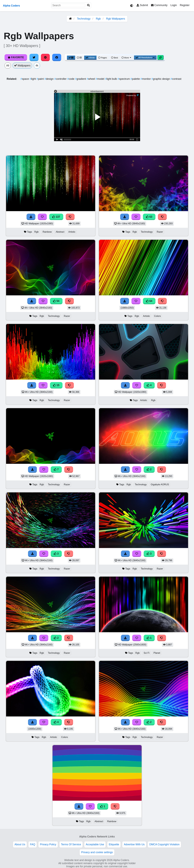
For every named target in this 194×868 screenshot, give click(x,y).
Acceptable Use (95, 844)
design (49, 79)
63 (149, 217)
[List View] (79, 58)
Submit (142, 5)
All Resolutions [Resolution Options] (145, 58)
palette (136, 79)
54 (56, 301)
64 (149, 301)
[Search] (88, 5)
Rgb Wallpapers (116, 19)
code (71, 79)
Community (159, 5)
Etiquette (114, 844)
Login (174, 5)
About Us (20, 844)
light (33, 79)
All (8, 66)
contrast (176, 79)
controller (61, 79)
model (100, 79)
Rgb (98, 19)
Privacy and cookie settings (97, 852)
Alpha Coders (11, 6)
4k (37, 66)
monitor (146, 79)
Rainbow (47, 232)
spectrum (124, 79)
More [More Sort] (127, 58)
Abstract (60, 232)
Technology (84, 19)
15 (56, 385)
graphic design (161, 79)
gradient (81, 79)
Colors (157, 316)
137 (56, 217)
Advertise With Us (134, 844)
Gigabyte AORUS (160, 484)
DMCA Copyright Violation (164, 844)
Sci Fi (147, 653)
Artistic (72, 232)
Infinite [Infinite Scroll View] (90, 58)
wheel (91, 79)
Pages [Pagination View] (103, 58)
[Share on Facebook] (57, 57)
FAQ (33, 844)
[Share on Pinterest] (45, 57)
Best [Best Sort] (115, 58)
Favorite (16, 57)
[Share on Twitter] (34, 57)
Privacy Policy (48, 844)
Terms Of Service (71, 844)
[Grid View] (71, 58)
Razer (160, 232)
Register (185, 5)
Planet (157, 653)
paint (41, 79)
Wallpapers (22, 66)
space (25, 79)
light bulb (111, 79)
